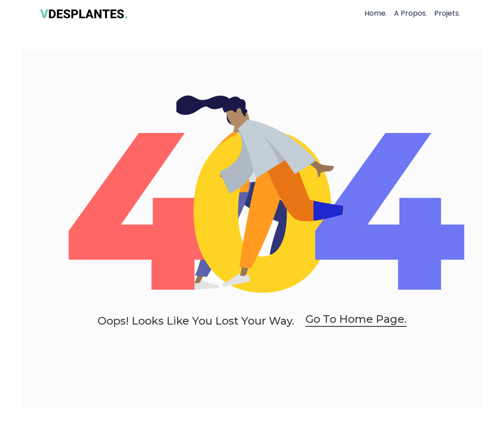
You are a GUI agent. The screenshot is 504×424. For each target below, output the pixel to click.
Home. (376, 13)
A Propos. (411, 13)
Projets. (447, 13)
